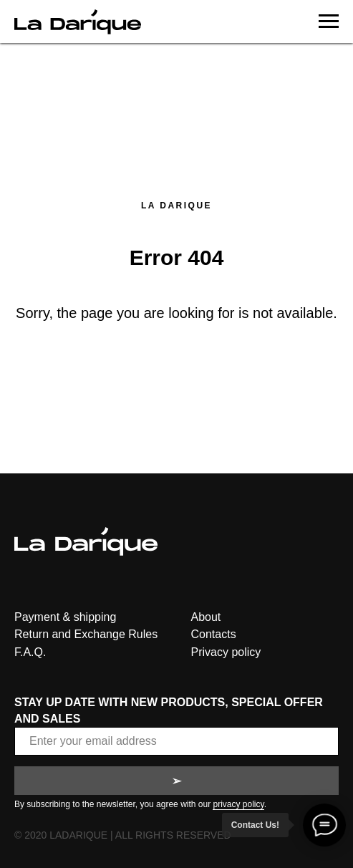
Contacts (214, 634)
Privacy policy (226, 652)
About (206, 617)
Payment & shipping (65, 617)
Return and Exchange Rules (86, 634)
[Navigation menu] (329, 21)
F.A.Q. (30, 652)
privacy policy (238, 804)
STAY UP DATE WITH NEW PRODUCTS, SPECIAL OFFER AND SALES (169, 710)
